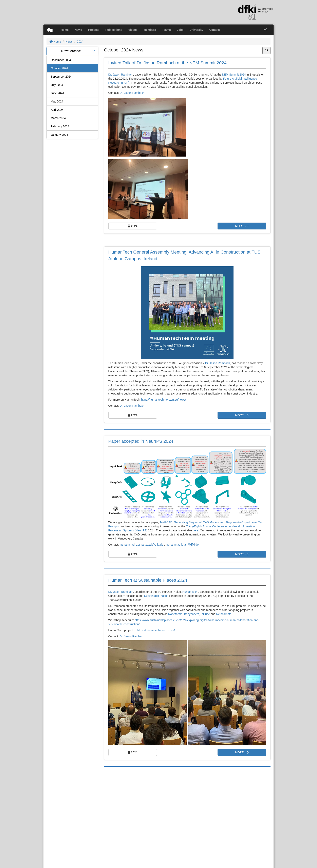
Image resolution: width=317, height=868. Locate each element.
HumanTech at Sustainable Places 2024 (148, 580)
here (195, 530)
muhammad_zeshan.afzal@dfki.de (142, 545)
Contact (215, 30)
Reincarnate (224, 614)
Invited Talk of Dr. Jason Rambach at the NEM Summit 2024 (167, 63)
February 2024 (60, 126)
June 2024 (57, 93)
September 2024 (61, 77)
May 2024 (57, 101)
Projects (94, 30)
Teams (166, 30)
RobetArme (175, 614)
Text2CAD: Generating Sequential (181, 522)
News (78, 30)
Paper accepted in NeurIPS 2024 (141, 441)
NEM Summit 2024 (234, 75)
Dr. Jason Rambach (121, 75)
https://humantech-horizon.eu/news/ (164, 400)
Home (65, 30)
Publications (114, 30)
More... (242, 226)
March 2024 (58, 118)
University (197, 30)
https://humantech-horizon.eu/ (156, 630)
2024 (80, 42)
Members (150, 30)
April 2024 (57, 110)
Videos (133, 30)
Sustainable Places (156, 596)
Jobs (180, 30)
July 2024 (57, 85)
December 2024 (61, 60)
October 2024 (59, 68)
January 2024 (59, 135)
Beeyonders (192, 614)
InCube (205, 614)
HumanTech (190, 592)
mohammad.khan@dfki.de (182, 545)
